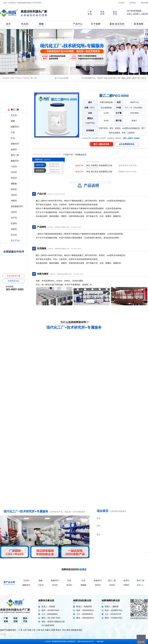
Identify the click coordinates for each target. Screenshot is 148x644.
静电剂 (98, 585)
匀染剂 (41, 585)
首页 (12, 78)
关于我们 (122, 3)
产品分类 (26, 78)
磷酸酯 (83, 585)
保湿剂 (69, 585)
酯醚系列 (26, 585)
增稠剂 (126, 585)
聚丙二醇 (136, 78)
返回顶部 (141, 642)
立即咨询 (134, 556)
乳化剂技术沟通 (14, 276)
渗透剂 (129, 78)
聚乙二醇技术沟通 (101, 144)
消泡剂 (112, 585)
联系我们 (133, 3)
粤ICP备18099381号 (86, 641)
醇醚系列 (98, 581)
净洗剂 (55, 585)
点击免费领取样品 (127, 144)
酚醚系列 (55, 581)
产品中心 (18, 78)
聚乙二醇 (34, 78)
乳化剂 (100, 78)
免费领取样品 (14, 281)
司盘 (105, 78)
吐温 (110, 78)
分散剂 (144, 78)
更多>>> (141, 585)
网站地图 (144, 3)
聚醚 (123, 78)
